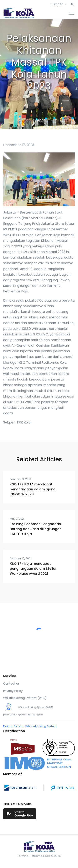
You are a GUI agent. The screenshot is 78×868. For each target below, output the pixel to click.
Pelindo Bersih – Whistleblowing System (30, 726)
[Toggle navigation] (71, 13)
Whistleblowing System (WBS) (25, 698)
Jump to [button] (57, 4)
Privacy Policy (13, 691)
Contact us (11, 684)
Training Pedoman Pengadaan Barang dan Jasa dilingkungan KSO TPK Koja (36, 529)
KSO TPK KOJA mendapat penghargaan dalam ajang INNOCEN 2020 (33, 489)
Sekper (39, 120)
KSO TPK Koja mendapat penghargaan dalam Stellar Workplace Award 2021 (33, 569)
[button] (72, 4)
